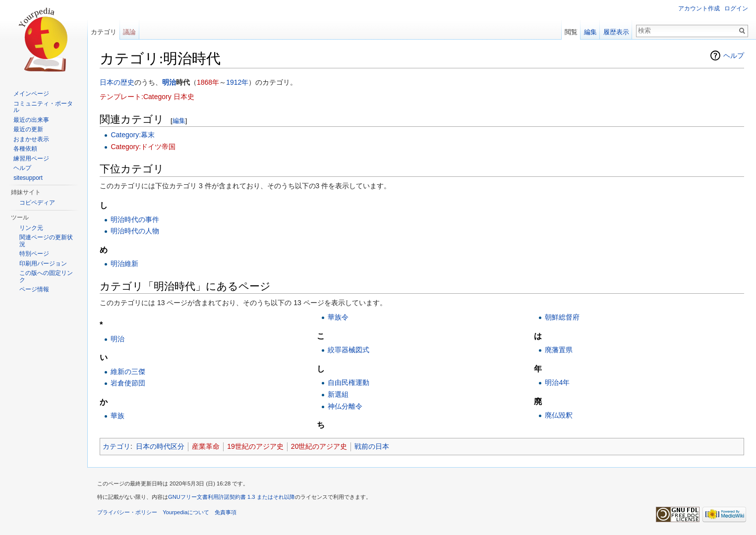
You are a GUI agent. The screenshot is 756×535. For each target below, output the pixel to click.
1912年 (237, 82)
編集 (179, 121)
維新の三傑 (128, 372)
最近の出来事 (31, 120)
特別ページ (34, 254)
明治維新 (124, 264)
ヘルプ (734, 55)
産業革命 (206, 446)
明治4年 (557, 382)
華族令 (338, 317)
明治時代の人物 (135, 231)
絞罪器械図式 (349, 350)
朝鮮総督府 (562, 317)
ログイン (736, 8)
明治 (169, 82)
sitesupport (28, 178)
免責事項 (226, 512)
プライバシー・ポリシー (127, 512)
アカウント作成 (699, 8)
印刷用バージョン (43, 264)
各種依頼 (25, 149)
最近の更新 (28, 129)
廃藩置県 (559, 350)
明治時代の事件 (135, 219)
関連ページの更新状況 (46, 241)
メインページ (31, 94)
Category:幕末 (133, 135)
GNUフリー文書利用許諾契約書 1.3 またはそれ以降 (232, 497)
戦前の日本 (372, 446)
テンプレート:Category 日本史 (147, 97)
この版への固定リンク (46, 276)
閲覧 (571, 32)
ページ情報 (34, 289)
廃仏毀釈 (559, 415)
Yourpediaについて (186, 512)
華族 (117, 416)
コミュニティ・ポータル (43, 107)
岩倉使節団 (128, 383)
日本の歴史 (117, 82)
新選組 (338, 394)
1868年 (208, 82)
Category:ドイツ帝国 (143, 147)
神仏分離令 (345, 406)
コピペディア (37, 203)
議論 (129, 32)
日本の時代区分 (160, 446)
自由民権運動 (349, 382)
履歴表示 (616, 32)
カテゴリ (116, 446)
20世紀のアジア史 (319, 446)
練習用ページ (31, 159)
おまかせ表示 (31, 139)
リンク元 (31, 228)
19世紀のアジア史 (255, 446)
